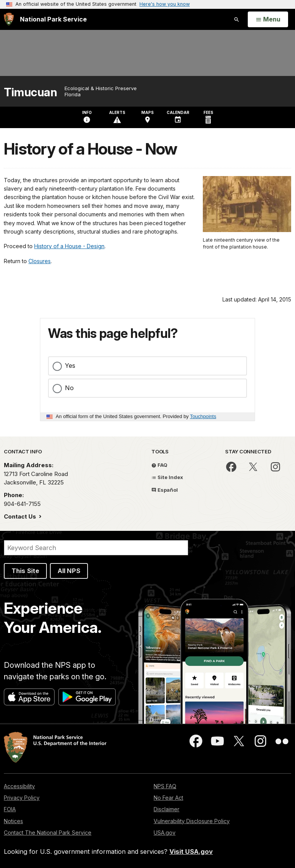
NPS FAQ (165, 786)
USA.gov (165, 833)
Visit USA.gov (191, 852)
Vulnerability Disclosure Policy (192, 821)
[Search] (96, 548)
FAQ (159, 465)
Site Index (167, 477)
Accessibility (19, 786)
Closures (40, 261)
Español (165, 490)
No (69, 388)
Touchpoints (203, 416)
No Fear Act (168, 798)
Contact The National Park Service (48, 833)
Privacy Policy (22, 798)
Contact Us (21, 516)
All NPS (69, 571)
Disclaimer (167, 809)
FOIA (10, 809)
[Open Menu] (268, 20)
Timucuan (30, 92)
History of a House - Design (69, 246)
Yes (70, 366)
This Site (25, 571)
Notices (13, 821)
